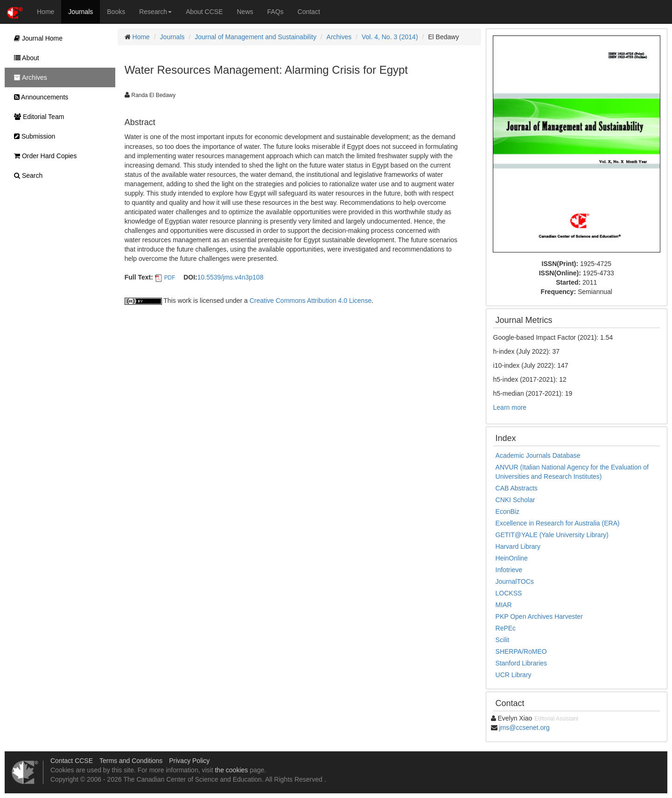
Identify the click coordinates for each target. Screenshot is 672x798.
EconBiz (507, 511)
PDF (170, 278)
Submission (32, 136)
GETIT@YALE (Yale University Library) (552, 535)
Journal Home (36, 38)
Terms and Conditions (131, 761)
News (245, 12)
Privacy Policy (189, 761)
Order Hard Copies (43, 156)
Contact (309, 12)
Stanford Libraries (521, 663)
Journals (80, 12)
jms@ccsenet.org (524, 728)
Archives (339, 37)
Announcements (39, 97)
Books (116, 12)
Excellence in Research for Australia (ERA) (558, 523)
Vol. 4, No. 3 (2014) (390, 37)
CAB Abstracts (517, 488)
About (24, 58)
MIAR (504, 605)
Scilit (503, 640)
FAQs (276, 12)
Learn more (510, 407)
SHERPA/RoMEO (521, 651)
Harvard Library (518, 546)
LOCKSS (509, 593)
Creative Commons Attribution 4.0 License (311, 301)
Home (45, 12)
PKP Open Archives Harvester (539, 616)
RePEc (506, 628)
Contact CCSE (72, 761)
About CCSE (204, 12)
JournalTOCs (515, 581)
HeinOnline (512, 558)
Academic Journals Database (538, 455)
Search (26, 175)
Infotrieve (509, 570)
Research (155, 12)
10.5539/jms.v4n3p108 (231, 277)
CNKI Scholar (515, 500)
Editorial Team (37, 117)
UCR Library (514, 675)
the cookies (231, 770)
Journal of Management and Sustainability (255, 37)
